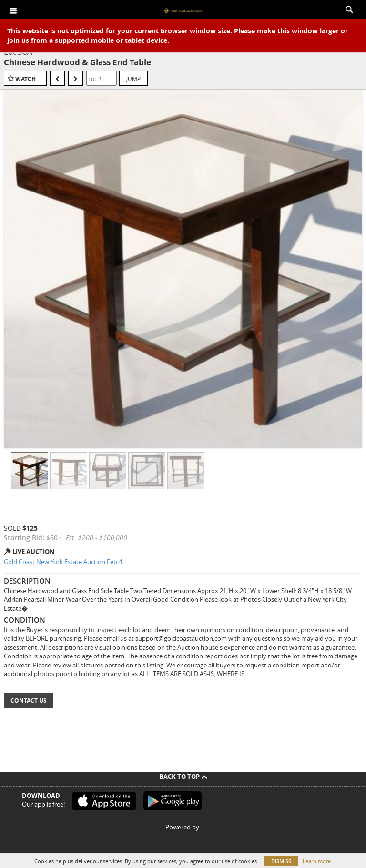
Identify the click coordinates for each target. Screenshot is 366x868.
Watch (25, 79)
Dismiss (281, 861)
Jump (133, 79)
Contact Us (29, 701)
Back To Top (183, 777)
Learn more (317, 861)
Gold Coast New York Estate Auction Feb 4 (63, 562)
